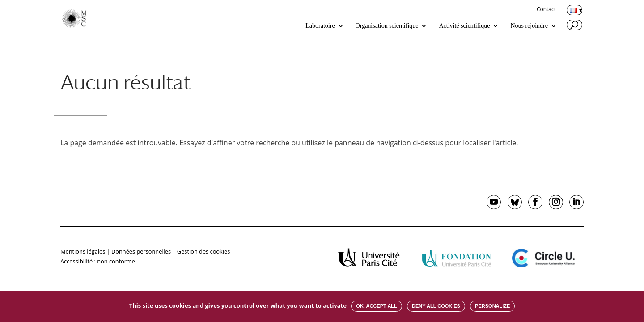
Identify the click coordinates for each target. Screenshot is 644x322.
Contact (546, 10)
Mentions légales (83, 251)
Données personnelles (141, 251)
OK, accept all (376, 306)
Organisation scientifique (387, 26)
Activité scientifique (464, 26)
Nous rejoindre (529, 26)
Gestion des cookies (203, 251)
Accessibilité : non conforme (98, 261)
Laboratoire (320, 26)
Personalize (492, 306)
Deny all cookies (436, 306)
